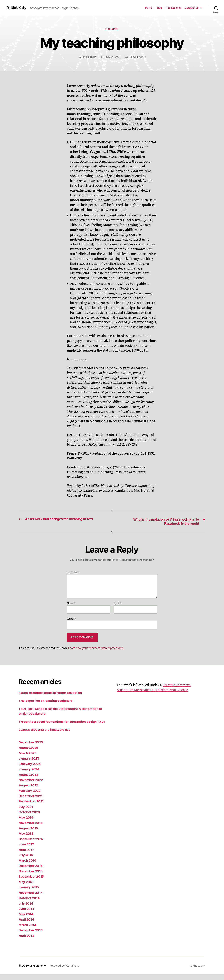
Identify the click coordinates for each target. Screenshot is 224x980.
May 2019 (26, 823)
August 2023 (29, 780)
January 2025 (29, 764)
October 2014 (29, 904)
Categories (192, 8)
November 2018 (31, 828)
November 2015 (31, 877)
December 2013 (31, 936)
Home (149, 8)
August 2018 (29, 834)
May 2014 (26, 920)
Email (117, 604)
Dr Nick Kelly (17, 8)
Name (71, 604)
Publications (173, 8)
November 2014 (31, 898)
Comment (73, 573)
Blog (159, 8)
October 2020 (30, 818)
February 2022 (30, 796)
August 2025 (29, 753)
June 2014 (27, 914)
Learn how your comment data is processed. (96, 649)
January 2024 (29, 775)
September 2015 (32, 882)
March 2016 (28, 866)
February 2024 (30, 769)
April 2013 (27, 941)
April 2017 (27, 855)
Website (71, 619)
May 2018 (26, 839)
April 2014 (27, 925)
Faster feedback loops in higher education (52, 693)
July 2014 (26, 909)
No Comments (138, 57)
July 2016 (26, 861)
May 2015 (26, 887)
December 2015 (31, 871)
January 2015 (29, 893)
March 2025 (28, 759)
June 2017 (27, 850)
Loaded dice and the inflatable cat (45, 735)
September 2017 (32, 845)
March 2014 (28, 930)
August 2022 (29, 791)
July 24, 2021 (113, 57)
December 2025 (31, 748)
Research (112, 29)
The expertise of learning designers (47, 701)
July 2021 (26, 812)
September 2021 (32, 807)
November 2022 (31, 785)
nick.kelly (91, 57)
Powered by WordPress (65, 971)
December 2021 (31, 802)
